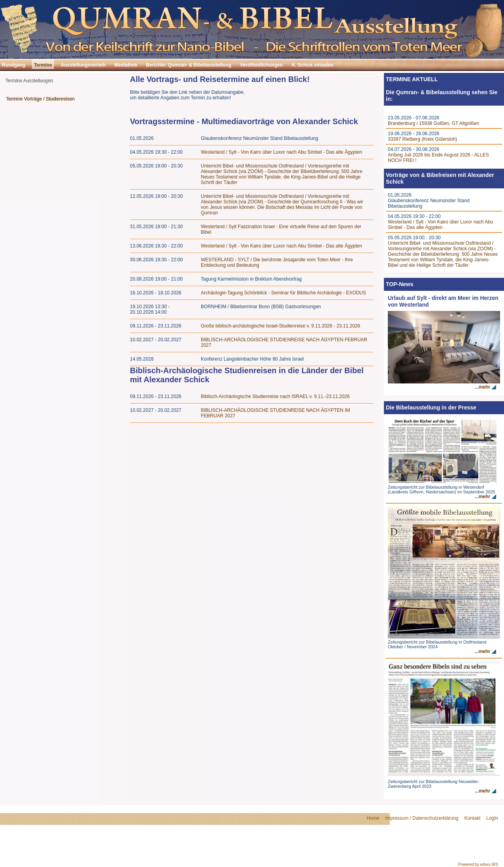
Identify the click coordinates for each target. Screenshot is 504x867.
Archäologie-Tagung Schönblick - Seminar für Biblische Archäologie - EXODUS (283, 293)
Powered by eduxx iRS (478, 864)
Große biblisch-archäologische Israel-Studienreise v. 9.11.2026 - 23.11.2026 (281, 326)
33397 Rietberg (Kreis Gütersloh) (422, 139)
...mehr (483, 387)
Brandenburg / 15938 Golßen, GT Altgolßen (434, 123)
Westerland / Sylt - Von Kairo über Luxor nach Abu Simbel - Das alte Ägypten (281, 152)
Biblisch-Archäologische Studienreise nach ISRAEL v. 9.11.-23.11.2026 (275, 396)
